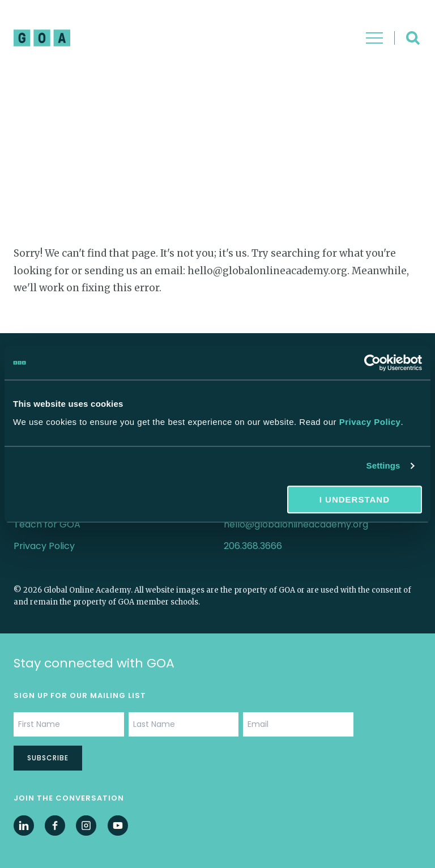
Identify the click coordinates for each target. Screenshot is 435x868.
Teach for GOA (47, 524)
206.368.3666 (253, 546)
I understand (355, 499)
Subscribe (48, 758)
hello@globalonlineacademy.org (296, 524)
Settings (383, 465)
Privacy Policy (370, 422)
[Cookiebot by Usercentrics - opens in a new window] (372, 363)
